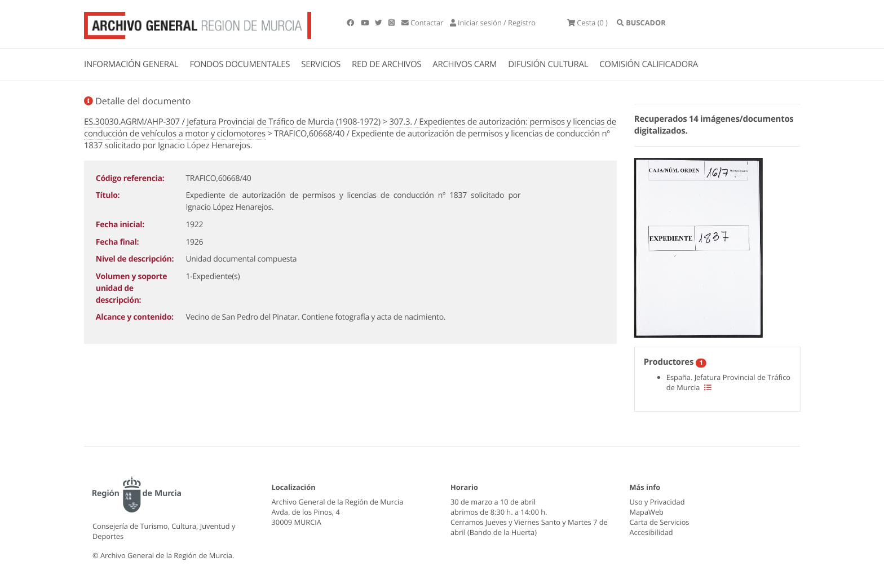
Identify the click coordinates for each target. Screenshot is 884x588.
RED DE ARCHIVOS (386, 64)
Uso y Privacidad (657, 502)
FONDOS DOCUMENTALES (240, 64)
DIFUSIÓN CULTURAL (548, 64)
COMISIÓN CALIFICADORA (649, 64)
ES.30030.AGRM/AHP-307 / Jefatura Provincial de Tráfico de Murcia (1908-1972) (232, 122)
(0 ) (587, 23)
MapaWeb (647, 512)
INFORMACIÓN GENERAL (131, 64)
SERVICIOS (321, 64)
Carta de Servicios (660, 522)
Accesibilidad (651, 532)
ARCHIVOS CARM (465, 64)
